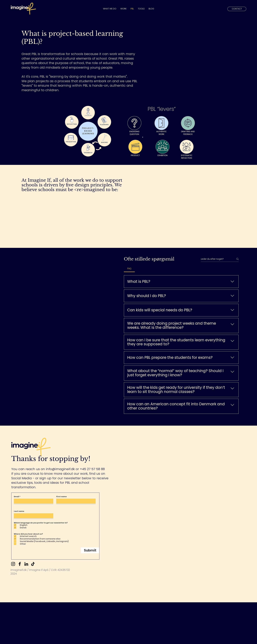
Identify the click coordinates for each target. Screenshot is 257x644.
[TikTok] (33, 564)
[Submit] (90, 550)
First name (61, 497)
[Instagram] (13, 564)
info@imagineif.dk (60, 469)
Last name (19, 511)
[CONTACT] (237, 9)
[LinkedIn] (26, 564)
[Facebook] (20, 564)
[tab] (129, 269)
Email (16, 497)
